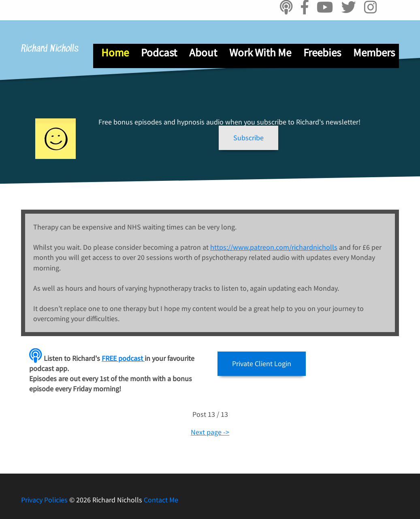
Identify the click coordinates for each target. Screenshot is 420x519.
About (203, 52)
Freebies (322, 52)
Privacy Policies (45, 500)
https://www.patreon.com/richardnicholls (274, 247)
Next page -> (210, 432)
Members (374, 52)
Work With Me (260, 52)
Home (115, 52)
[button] (248, 138)
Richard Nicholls (50, 49)
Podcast (159, 52)
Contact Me (161, 500)
